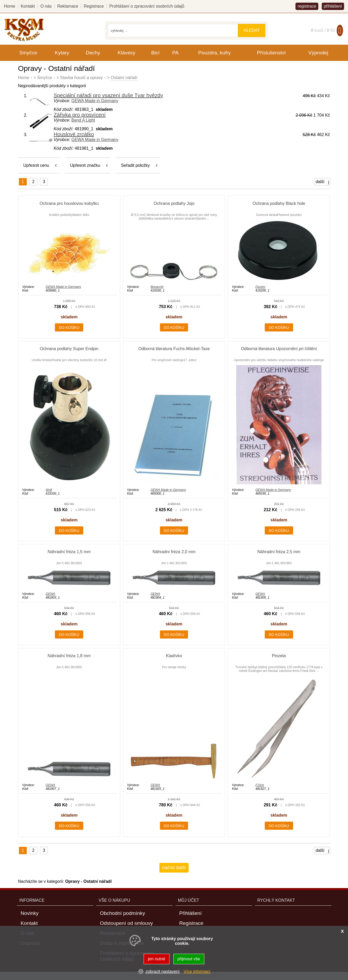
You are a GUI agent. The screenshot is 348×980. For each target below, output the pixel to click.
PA (175, 53)
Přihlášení (191, 913)
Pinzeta (279, 656)
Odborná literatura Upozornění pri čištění (279, 349)
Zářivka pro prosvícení (80, 115)
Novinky (30, 913)
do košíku (69, 328)
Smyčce (45, 78)
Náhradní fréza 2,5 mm (279, 552)
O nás (46, 6)
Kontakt (28, 6)
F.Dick (259, 785)
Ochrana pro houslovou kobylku (69, 203)
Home (24, 78)
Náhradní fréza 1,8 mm (69, 656)
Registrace (94, 6)
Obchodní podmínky (123, 913)
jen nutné (157, 959)
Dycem (260, 287)
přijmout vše (189, 959)
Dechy (93, 53)
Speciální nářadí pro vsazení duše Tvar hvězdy (108, 95)
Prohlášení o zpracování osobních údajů (147, 6)
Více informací (197, 971)
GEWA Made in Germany (95, 101)
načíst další (174, 868)
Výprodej (318, 53)
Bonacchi (157, 287)
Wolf (49, 490)
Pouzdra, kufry (215, 53)
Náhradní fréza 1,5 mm (69, 552)
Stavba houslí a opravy (82, 78)
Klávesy (126, 53)
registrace (307, 6)
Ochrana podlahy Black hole (279, 203)
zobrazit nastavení (163, 971)
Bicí (155, 53)
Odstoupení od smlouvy (127, 923)
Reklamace (68, 6)
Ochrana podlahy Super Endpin (69, 349)
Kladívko (174, 656)
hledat (252, 30)
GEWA (50, 594)
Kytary (62, 53)
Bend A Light (83, 120)
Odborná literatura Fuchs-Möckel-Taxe (174, 349)
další (323, 182)
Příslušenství (271, 53)
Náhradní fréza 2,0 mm (174, 552)
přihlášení (333, 6)
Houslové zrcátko (74, 134)
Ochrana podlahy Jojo (174, 203)
